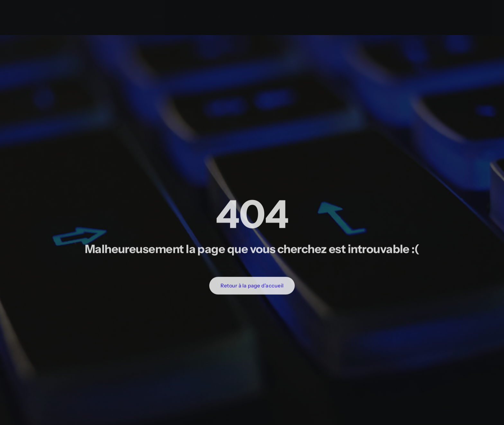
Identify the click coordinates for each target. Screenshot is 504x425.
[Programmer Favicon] (67, 4)
